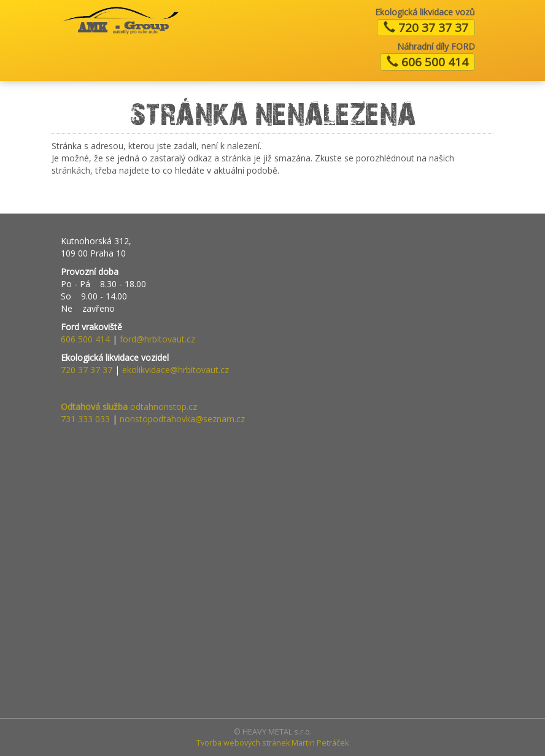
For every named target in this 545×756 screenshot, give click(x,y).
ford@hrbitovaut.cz (157, 339)
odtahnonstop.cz (129, 407)
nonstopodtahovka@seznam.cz (182, 419)
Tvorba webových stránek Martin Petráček (272, 743)
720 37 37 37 (426, 28)
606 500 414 (427, 62)
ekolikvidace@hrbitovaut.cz (176, 370)
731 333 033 (85, 419)
